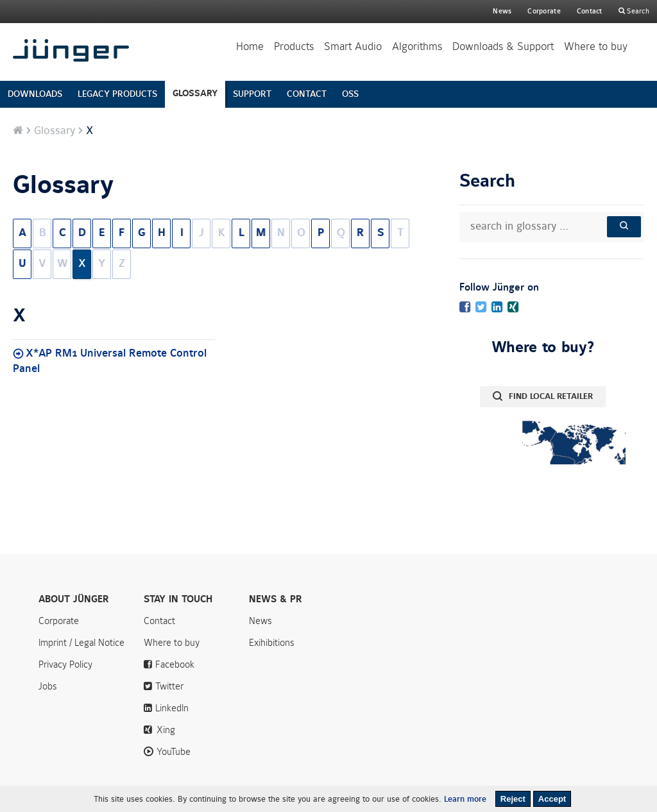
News (502, 11)
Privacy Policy (65, 664)
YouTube (174, 752)
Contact (590, 11)
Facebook (175, 664)
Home (250, 47)
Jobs (48, 686)
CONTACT (307, 94)
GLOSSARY (195, 93)
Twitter (169, 686)
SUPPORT (252, 94)
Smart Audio (353, 47)
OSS (350, 94)
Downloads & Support (503, 47)
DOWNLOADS (35, 94)
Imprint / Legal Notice (81, 643)
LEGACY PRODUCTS (117, 94)
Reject (513, 799)
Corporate (59, 621)
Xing (166, 730)
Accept (552, 799)
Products (294, 47)
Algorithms (417, 47)
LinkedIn (172, 708)
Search (637, 11)
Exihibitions (272, 643)
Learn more (465, 799)
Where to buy (596, 47)
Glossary (55, 131)
